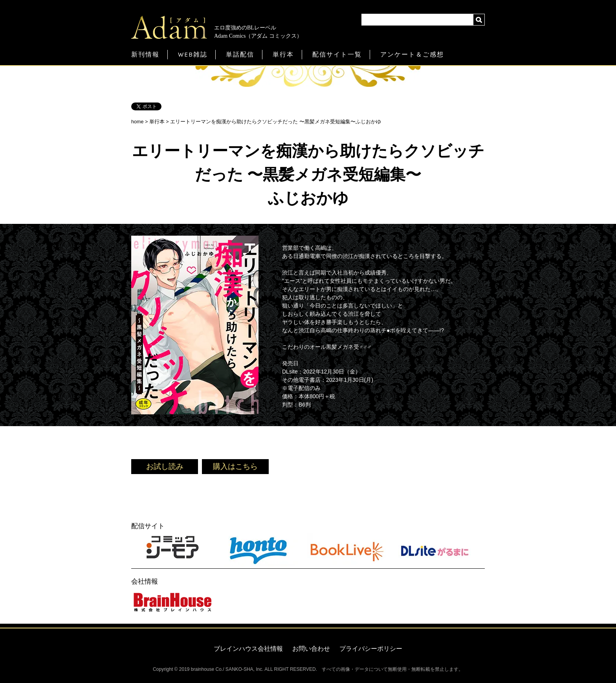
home (137, 122)
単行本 (283, 54)
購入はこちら (235, 466)
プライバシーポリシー (371, 649)
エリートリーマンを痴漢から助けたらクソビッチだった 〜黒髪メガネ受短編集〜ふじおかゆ (276, 122)
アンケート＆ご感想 (412, 54)
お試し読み (165, 466)
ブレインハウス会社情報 (248, 649)
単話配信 (240, 54)
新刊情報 (145, 54)
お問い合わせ (311, 649)
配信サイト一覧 (337, 54)
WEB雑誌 (193, 54)
